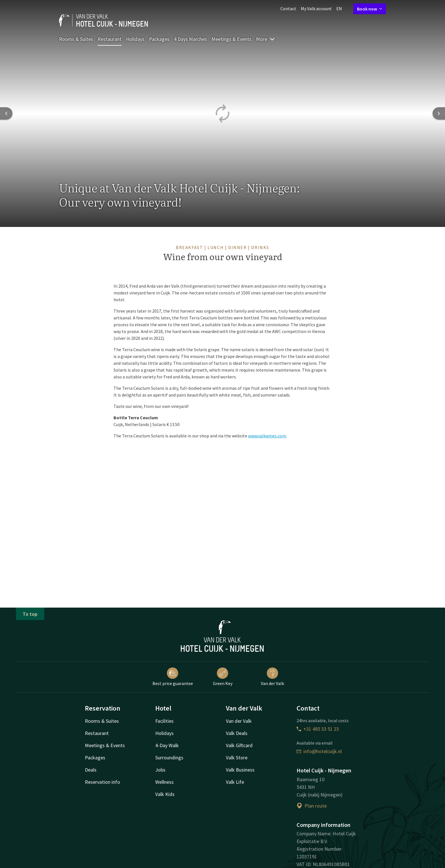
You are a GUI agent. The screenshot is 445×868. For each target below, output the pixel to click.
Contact (288, 9)
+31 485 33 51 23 (318, 729)
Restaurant (110, 39)
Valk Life (235, 782)
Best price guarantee (173, 677)
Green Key (223, 677)
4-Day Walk (167, 745)
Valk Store (237, 758)
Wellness (164, 782)
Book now (370, 9)
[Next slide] (439, 113)
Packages (159, 39)
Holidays (135, 39)
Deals (91, 770)
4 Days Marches (190, 39)
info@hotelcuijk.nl (319, 751)
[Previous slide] (6, 113)
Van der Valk (272, 677)
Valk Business (240, 770)
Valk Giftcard (239, 745)
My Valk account (316, 9)
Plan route (312, 806)
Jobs (160, 770)
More (265, 39)
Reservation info (102, 782)
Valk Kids (165, 794)
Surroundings (169, 758)
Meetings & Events (231, 39)
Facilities (164, 721)
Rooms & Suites (76, 39)
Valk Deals (237, 733)
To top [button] (30, 614)
